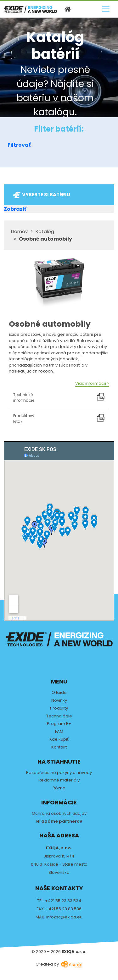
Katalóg (45, 231)
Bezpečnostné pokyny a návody (59, 773)
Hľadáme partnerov (59, 822)
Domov (19, 231)
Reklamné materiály (59, 780)
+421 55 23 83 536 (64, 909)
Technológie (59, 716)
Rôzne (59, 788)
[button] (59, 145)
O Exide (59, 693)
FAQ (59, 732)
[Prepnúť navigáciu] (106, 9)
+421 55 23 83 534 (63, 901)
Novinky (59, 701)
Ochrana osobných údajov (59, 814)
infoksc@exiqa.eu (64, 917)
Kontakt (59, 747)
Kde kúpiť (59, 740)
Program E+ (59, 724)
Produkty (59, 708)
